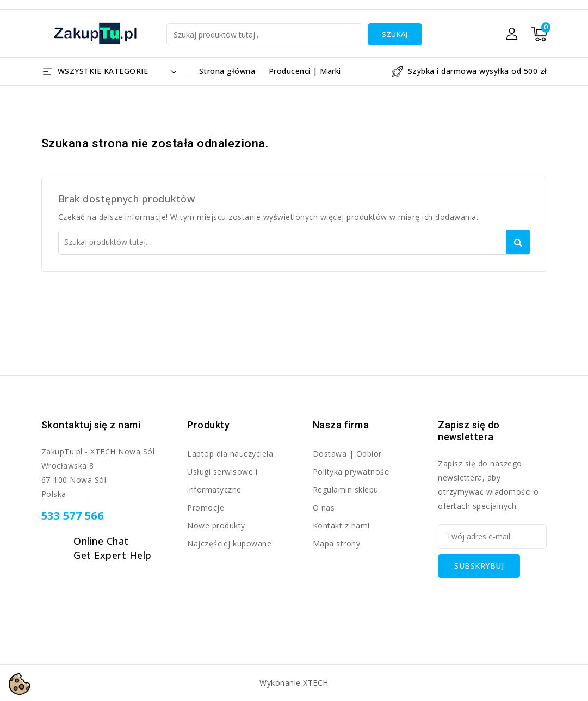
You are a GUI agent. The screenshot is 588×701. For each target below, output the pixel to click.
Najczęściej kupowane (229, 543)
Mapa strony (337, 543)
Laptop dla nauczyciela (230, 454)
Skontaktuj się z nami (91, 425)
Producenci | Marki (305, 71)
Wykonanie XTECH (294, 683)
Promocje (206, 508)
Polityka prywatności (352, 472)
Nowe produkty (216, 525)
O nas (324, 508)
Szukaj (395, 34)
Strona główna (227, 71)
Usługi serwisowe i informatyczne (222, 481)
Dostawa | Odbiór (347, 454)
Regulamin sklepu (346, 490)
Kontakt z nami (341, 525)
